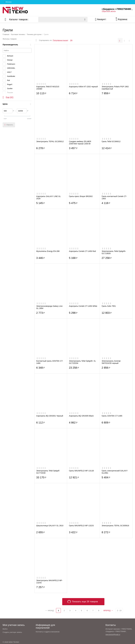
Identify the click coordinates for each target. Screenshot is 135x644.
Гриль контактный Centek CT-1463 (114, 197)
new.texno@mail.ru (113, 634)
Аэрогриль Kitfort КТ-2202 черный (83, 87)
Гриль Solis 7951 (109, 306)
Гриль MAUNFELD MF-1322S (81, 526)
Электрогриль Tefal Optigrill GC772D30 (48, 472)
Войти (5, 629)
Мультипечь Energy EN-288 (48, 251)
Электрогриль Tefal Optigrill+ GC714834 (114, 252)
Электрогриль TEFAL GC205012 (50, 141)
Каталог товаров (18, 19)
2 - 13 (119, 611)
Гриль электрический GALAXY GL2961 (115, 472)
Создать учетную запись (12, 632)
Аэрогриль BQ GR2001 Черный (50, 416)
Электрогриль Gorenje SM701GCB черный (111, 362)
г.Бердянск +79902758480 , (117, 9)
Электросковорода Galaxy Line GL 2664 (49, 307)
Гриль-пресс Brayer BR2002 (81, 196)
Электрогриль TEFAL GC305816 (115, 526)
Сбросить (9, 125)
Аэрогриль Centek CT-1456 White (83, 306)
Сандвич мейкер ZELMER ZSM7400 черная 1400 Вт (80, 143)
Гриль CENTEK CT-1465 (112, 416)
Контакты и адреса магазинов (48, 632)
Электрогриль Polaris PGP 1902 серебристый (115, 88)
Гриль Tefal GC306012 (111, 141)
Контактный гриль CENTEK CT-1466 (50, 362)
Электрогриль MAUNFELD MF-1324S (49, 581)
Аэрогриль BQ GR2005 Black (81, 416)
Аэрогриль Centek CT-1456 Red (82, 251)
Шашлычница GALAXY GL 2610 (50, 526)
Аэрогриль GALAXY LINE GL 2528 (48, 197)
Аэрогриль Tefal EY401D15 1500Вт (48, 88)
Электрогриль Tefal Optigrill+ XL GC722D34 (82, 362)
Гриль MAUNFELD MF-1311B (81, 471)
